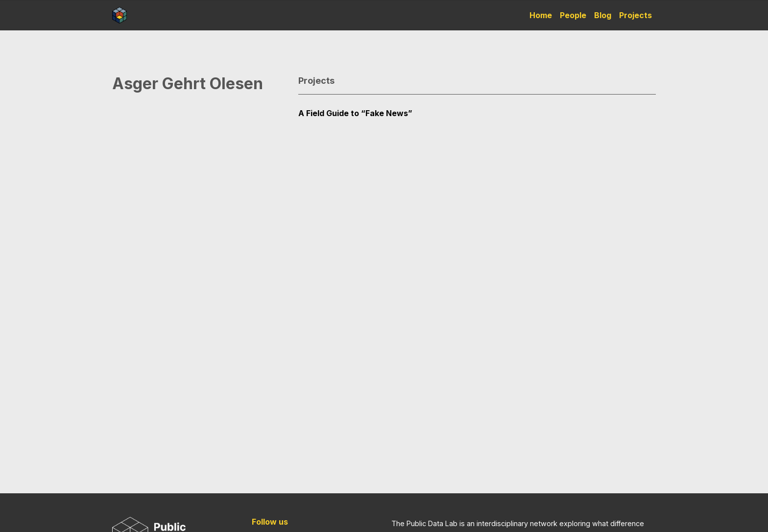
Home (541, 15)
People (573, 15)
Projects (636, 15)
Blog (603, 15)
